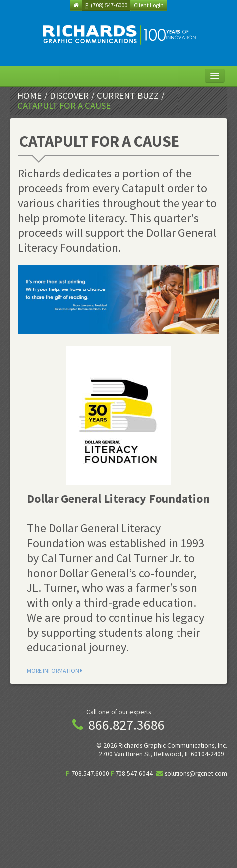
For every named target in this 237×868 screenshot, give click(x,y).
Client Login (149, 5)
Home (30, 95)
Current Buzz (128, 95)
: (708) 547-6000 (106, 5)
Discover (69, 95)
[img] (118, 34)
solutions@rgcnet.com (196, 774)
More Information (55, 670)
